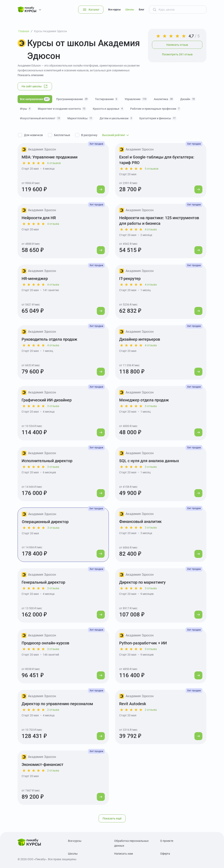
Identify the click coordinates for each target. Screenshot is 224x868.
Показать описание (31, 75)
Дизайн (188, 99)
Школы (130, 9)
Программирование (72, 99)
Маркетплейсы (80, 118)
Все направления (35, 99)
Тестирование (107, 99)
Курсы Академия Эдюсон (50, 31)
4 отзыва (53, 224)
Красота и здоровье (108, 109)
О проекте (167, 841)
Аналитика (164, 99)
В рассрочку (89, 135)
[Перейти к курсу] (101, 189)
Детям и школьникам (116, 118)
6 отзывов (54, 163)
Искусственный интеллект (40, 118)
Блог (141, 9)
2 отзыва (53, 710)
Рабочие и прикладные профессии (155, 109)
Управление (136, 99)
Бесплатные (62, 135)
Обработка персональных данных (131, 843)
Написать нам (123, 854)
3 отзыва (53, 406)
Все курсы (114, 9)
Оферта (165, 854)
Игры (26, 109)
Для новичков (33, 135)
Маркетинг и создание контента (62, 109)
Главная (24, 31)
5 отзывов (152, 169)
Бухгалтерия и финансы (158, 118)
